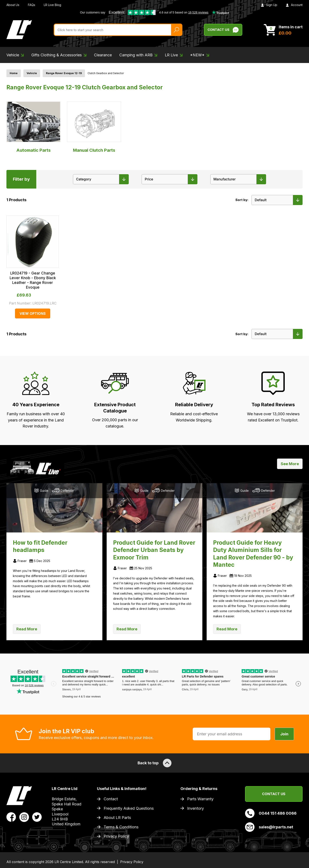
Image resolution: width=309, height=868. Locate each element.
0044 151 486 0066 (271, 813)
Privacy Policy (116, 836)
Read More (27, 629)
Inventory (195, 808)
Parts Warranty (200, 799)
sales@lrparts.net (269, 827)
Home (14, 73)
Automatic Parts (33, 127)
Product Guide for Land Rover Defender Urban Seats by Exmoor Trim (154, 550)
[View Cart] (283, 30)
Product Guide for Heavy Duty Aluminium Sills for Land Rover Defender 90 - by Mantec (253, 554)
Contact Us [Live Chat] (223, 30)
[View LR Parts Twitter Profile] (37, 817)
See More (290, 464)
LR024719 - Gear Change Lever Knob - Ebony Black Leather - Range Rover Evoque (33, 280)
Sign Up (269, 5)
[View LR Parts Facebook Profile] (11, 817)
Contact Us (274, 794)
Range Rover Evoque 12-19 (64, 73)
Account (294, 5)
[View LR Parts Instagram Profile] (24, 817)
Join (284, 734)
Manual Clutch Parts (94, 127)
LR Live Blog (52, 5)
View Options (33, 313)
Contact (111, 799)
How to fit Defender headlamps (40, 546)
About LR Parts (117, 818)
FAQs (32, 5)
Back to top (154, 763)
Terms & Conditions (121, 827)
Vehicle (32, 73)
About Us (13, 5)
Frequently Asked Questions (129, 808)
